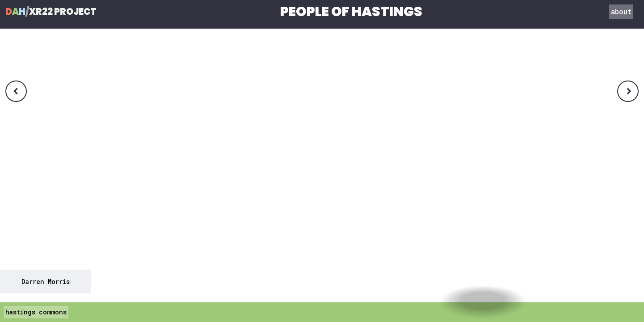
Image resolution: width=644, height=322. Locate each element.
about (621, 11)
